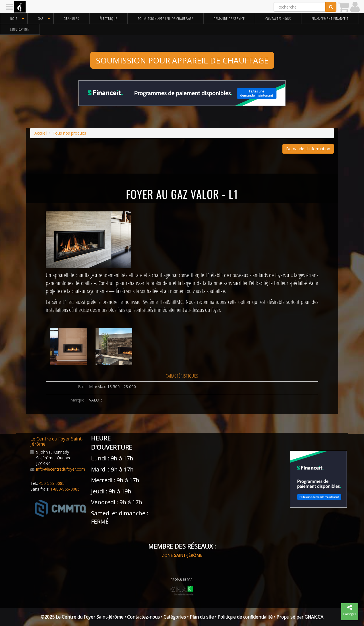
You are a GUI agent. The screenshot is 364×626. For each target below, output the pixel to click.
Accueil (41, 133)
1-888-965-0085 (65, 489)
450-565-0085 (52, 483)
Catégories (175, 617)
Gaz (41, 18)
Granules (71, 18)
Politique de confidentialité (245, 617)
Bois (14, 18)
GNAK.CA (314, 617)
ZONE (182, 555)
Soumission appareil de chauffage (165, 18)
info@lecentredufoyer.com (61, 469)
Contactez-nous (278, 18)
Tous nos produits (69, 133)
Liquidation (20, 29)
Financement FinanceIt (330, 18)
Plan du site (202, 617)
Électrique (108, 18)
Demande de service (229, 18)
